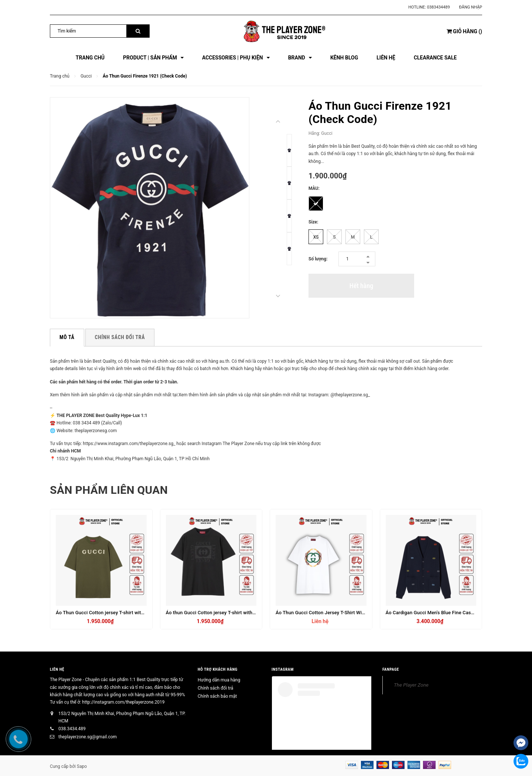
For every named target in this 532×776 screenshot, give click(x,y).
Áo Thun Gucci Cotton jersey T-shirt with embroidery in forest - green (131, 613)
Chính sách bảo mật (217, 696)
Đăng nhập (471, 7)
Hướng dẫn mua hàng (219, 680)
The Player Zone (411, 685)
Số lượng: (318, 259)
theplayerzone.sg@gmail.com (88, 737)
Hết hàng (361, 286)
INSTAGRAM (283, 669)
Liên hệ (57, 669)
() (464, 31)
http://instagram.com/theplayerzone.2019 (123, 702)
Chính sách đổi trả (215, 688)
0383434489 (439, 7)
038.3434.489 (72, 729)
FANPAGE (391, 669)
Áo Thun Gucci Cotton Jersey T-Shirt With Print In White (336, 613)
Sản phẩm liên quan (109, 490)
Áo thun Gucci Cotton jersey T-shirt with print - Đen (221, 613)
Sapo (82, 766)
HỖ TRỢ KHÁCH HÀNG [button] (218, 669)
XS (316, 237)
